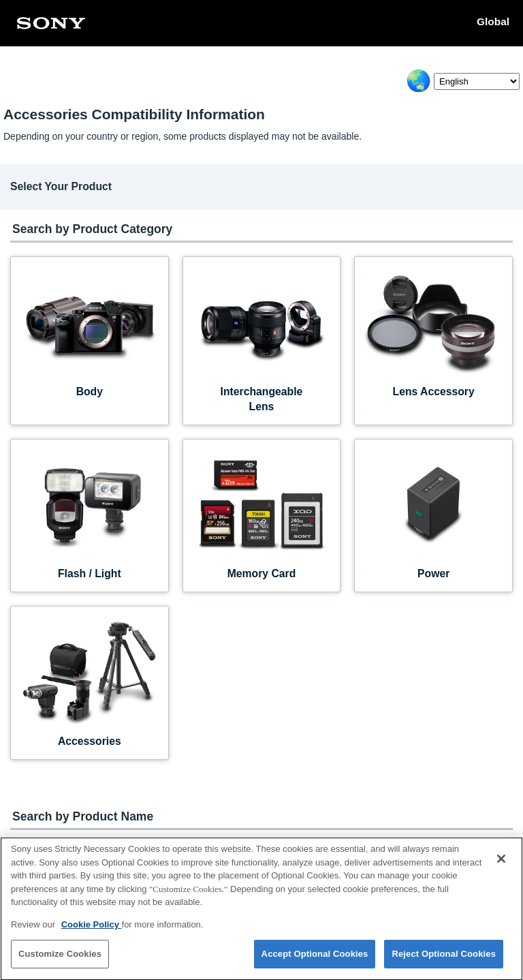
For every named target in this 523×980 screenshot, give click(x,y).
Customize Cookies (60, 961)
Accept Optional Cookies (315, 961)
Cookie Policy (92, 931)
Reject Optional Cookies (444, 961)
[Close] (501, 866)
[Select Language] (477, 81)
